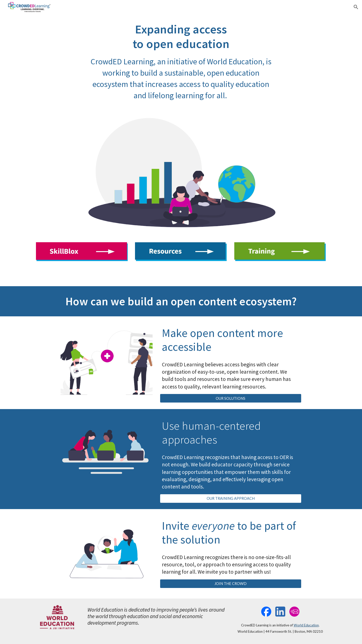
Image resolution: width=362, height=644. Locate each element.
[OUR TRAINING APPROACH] (231, 499)
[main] (181, 62)
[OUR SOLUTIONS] (231, 398)
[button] (356, 7)
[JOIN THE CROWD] (231, 584)
